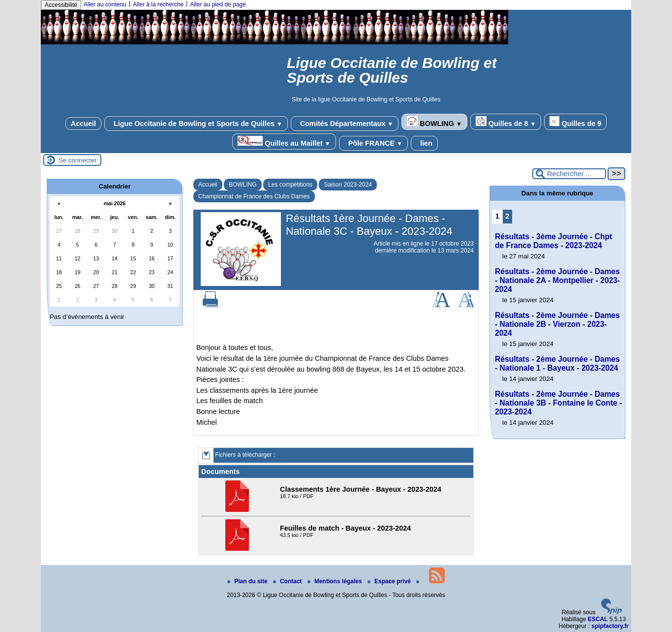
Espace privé (390, 581)
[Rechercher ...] (569, 174)
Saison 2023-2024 (348, 185)
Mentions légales (336, 581)
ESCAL (598, 619)
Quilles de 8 (506, 122)
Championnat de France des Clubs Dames (254, 196)
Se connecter (78, 160)
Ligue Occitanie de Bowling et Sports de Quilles (196, 124)
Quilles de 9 (575, 122)
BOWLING (434, 122)
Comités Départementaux (345, 124)
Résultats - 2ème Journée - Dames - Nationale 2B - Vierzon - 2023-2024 (557, 324)
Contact (288, 581)
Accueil (83, 124)
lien (424, 143)
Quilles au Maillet (284, 142)
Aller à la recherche (158, 4)
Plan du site (248, 581)
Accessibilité (61, 5)
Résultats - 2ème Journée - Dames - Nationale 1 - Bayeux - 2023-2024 (557, 363)
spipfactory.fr (610, 626)
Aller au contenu (105, 4)
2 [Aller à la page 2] (507, 216)
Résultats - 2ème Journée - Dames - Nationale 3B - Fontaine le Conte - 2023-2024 (558, 403)
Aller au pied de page (218, 4)
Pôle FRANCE (373, 143)
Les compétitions (290, 185)
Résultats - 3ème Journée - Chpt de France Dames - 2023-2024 (553, 241)
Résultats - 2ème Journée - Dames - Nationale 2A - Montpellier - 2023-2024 (557, 280)
